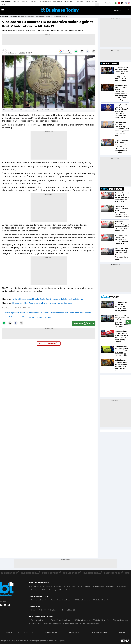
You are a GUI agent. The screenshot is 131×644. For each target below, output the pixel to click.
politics (17, 17)
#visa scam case (57, 313)
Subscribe (117, 10)
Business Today (6, 1)
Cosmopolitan (58, 1)
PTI (9, 51)
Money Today (74, 587)
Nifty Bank (53, 610)
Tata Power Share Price (90, 624)
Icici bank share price (53, 624)
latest (12, 17)
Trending (111, 587)
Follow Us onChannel (84, 324)
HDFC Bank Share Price (82, 600)
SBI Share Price (36, 624)
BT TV (44, 590)
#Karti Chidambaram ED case (17, 317)
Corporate (87, 587)
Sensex (33, 610)
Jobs (69, 590)
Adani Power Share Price (61, 600)
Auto (62, 590)
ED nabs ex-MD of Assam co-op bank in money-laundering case (42, 303)
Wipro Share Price (71, 624)
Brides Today (79, 1)
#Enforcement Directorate (39, 313)
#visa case (69, 313)
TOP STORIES (110, 64)
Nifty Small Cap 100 (68, 610)
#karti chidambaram (83, 313)
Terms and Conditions (99, 633)
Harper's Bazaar (69, 1)
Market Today (36, 587)
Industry (53, 590)
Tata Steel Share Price (102, 600)
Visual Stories (99, 587)
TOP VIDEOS (113, 189)
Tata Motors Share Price (40, 600)
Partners (122, 633)
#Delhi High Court (12, 313)
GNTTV (3, 4)
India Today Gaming (45, 1)
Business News (4, 17)
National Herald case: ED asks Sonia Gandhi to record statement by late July (48, 299)
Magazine (122, 587)
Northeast (34, 1)
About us (9, 633)
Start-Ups (34, 590)
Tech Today (60, 587)
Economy (48, 587)
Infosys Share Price (121, 620)
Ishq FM (88, 1)
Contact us (29, 633)
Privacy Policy (74, 633)
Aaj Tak (95, 1)
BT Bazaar (16, 1)
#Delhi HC (24, 313)
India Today (25, 1)
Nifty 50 (43, 610)
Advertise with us (51, 633)
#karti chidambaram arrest (40, 318)
